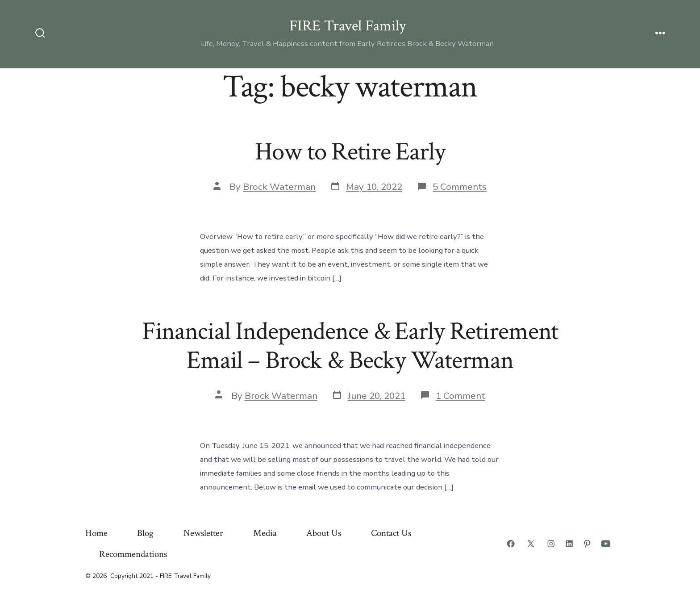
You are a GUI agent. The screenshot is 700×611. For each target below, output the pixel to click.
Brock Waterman (279, 187)
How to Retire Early (350, 152)
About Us (324, 533)
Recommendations (133, 554)
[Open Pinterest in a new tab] (587, 544)
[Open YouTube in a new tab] (606, 544)
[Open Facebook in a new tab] (511, 544)
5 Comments (460, 187)
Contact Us (391, 533)
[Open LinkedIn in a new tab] (569, 544)
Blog (145, 533)
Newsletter (203, 533)
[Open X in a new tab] (531, 544)
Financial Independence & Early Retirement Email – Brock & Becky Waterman (350, 346)
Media (265, 533)
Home (96, 533)
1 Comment (460, 396)
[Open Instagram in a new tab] (551, 544)
